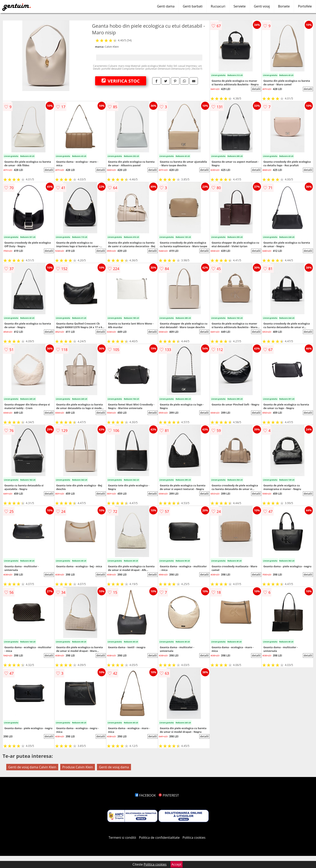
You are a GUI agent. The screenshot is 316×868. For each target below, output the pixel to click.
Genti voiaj (262, 6)
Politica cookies (194, 838)
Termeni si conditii (122, 838)
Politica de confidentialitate (159, 838)
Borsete (284, 6)
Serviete (240, 6)
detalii (256, 89)
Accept (177, 864)
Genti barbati (193, 6)
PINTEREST (169, 795)
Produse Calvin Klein (78, 767)
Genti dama (166, 6)
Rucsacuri (218, 6)
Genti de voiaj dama (114, 767)
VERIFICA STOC (121, 81)
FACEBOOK (145, 795)
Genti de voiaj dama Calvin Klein (32, 767)
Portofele (305, 6)
